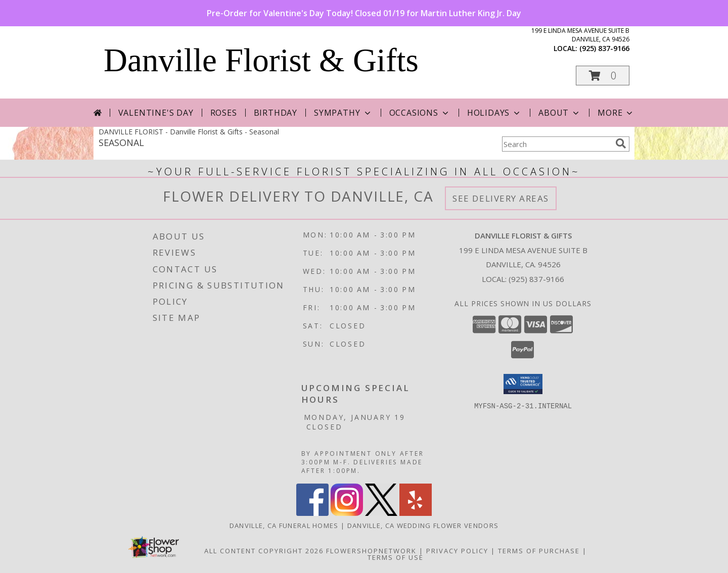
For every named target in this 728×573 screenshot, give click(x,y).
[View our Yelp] (416, 513)
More (616, 113)
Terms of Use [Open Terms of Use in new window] (396, 557)
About (560, 113)
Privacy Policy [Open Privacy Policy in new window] (457, 551)
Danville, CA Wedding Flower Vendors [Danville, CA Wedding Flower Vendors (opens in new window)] (423, 526)
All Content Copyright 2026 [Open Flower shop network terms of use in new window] (264, 551)
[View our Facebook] (312, 513)
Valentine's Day (156, 113)
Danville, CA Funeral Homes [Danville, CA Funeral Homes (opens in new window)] (284, 526)
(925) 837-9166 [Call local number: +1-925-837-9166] (604, 48)
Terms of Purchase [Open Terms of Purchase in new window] (539, 551)
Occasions (420, 113)
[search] (621, 144)
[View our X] (381, 513)
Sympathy (343, 113)
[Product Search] (557, 144)
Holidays (494, 113)
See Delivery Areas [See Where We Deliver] (501, 198)
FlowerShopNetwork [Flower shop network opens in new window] (371, 551)
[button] (603, 76)
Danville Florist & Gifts (261, 60)
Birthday (276, 113)
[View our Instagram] (347, 513)
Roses (224, 113)
